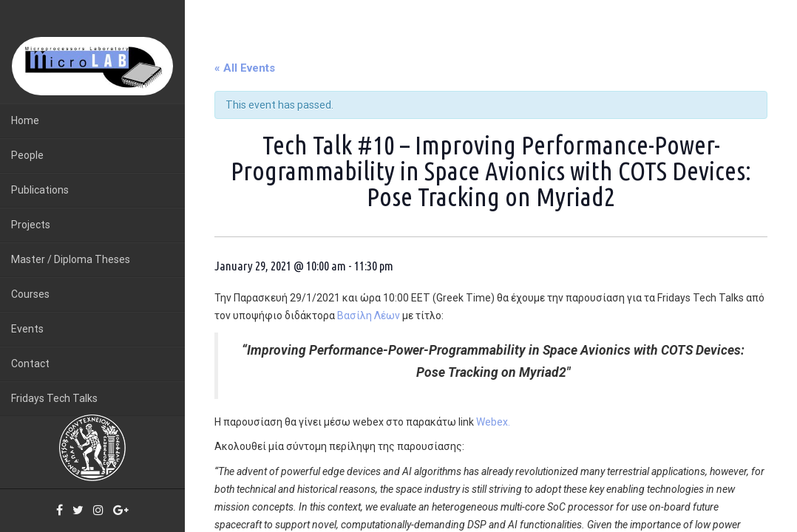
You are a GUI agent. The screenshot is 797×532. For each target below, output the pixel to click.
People (27, 155)
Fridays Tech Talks (54, 398)
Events (27, 329)
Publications (40, 190)
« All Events (245, 68)
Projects (31, 225)
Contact (30, 364)
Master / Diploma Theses (71, 259)
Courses (30, 294)
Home (25, 120)
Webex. (493, 422)
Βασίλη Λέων (369, 316)
